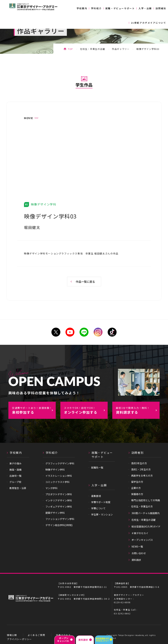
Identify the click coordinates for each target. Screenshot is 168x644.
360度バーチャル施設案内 (146, 513)
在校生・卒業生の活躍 (93, 49)
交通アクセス (63, 635)
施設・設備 (15, 470)
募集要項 (96, 496)
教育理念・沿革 (18, 488)
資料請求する (138, 410)
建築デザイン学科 (55, 513)
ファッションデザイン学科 (60, 519)
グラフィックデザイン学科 (60, 463)
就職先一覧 (97, 467)
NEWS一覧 (137, 546)
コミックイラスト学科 (57, 482)
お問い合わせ (139, 553)
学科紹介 (96, 8)
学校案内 (82, 8)
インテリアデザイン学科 (59, 500)
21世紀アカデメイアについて (149, 23)
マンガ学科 (51, 488)
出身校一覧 (15, 476)
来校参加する (34, 410)
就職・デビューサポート (120, 8)
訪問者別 (161, 8)
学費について (98, 508)
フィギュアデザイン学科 (59, 507)
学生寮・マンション (102, 514)
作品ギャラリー (121, 49)
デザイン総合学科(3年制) (59, 525)
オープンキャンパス (142, 540)
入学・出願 (145, 8)
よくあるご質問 (36, 635)
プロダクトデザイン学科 (59, 494)
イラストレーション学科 (59, 476)
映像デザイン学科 (55, 470)
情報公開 (12, 635)
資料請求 (136, 560)
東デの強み (15, 463)
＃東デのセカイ (140, 533)
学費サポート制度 (101, 502)
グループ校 (15, 482)
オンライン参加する (86, 410)
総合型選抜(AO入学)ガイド (146, 526)
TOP (70, 49)
